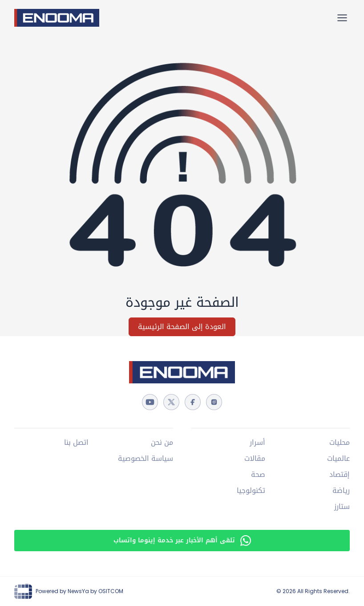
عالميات (338, 459)
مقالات (255, 459)
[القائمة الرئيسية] (342, 18)
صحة (258, 475)
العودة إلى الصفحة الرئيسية (182, 327)
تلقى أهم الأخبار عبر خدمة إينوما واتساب (182, 540)
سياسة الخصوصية (146, 459)
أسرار (257, 443)
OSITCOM (111, 591)
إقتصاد (340, 475)
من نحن (162, 443)
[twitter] (171, 402)
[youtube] (150, 402)
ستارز (342, 507)
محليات (340, 443)
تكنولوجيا (251, 491)
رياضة (341, 491)
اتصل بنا (76, 443)
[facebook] (193, 402)
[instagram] (214, 402)
